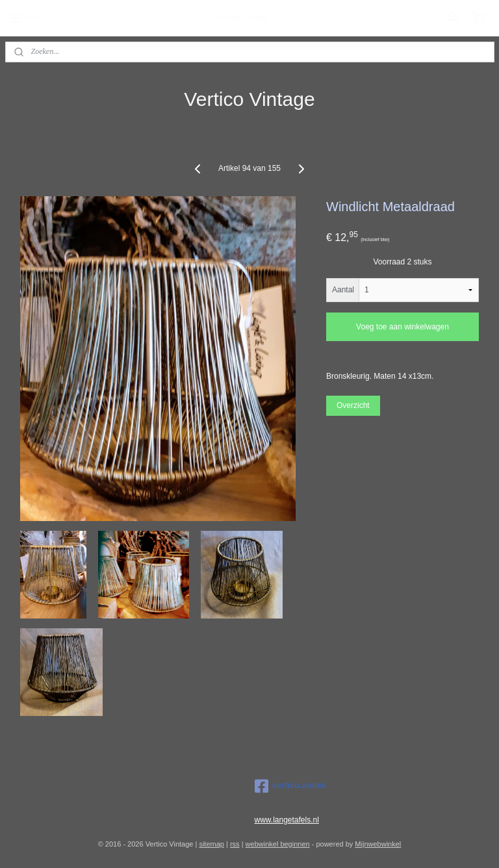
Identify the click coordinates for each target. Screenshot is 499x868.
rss (235, 844)
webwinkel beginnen (278, 844)
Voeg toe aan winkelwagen (403, 327)
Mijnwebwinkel (378, 844)
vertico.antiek (291, 786)
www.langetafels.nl (287, 820)
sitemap (211, 844)
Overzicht (353, 405)
